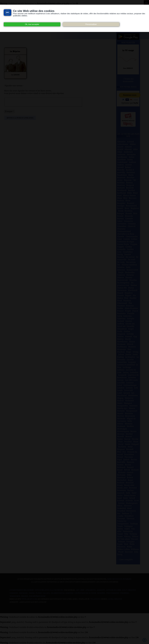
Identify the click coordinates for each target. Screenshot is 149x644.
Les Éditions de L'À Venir (85, 593)
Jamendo (70, 593)
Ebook (32, 593)
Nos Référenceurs (37, 596)
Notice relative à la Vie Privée (49, 590)
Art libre (80, 590)
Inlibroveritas (58, 593)
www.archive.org (30, 599)
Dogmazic (23, 593)
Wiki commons (113, 593)
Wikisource (15, 596)
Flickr (39, 593)
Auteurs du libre (114, 590)
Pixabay (25, 596)
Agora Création (115, 599)
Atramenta (91, 590)
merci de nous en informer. (119, 579)
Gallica (46, 593)
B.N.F (124, 590)
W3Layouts (95, 599)
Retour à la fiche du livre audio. (20, 120)
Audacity (101, 590)
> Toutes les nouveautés (128, 80)
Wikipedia (125, 593)
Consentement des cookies (22, 590)
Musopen (101, 593)
